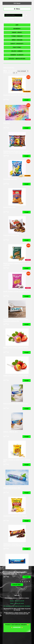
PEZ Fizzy (7, 123)
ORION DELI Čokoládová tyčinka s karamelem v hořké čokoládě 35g (15, 545)
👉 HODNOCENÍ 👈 (17, 627)
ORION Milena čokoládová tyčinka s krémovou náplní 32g (15, 573)
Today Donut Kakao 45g (11, 235)
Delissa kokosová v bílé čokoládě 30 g (16, 404)
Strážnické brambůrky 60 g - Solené (15, 95)
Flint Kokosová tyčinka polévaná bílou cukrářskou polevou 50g (16, 320)
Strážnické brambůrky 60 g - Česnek (15, 516)
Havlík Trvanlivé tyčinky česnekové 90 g (16, 291)
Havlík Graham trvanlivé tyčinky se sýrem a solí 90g (17, 264)
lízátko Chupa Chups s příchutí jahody (16, 347)
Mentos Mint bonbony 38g (12, 488)
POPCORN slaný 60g (10, 179)
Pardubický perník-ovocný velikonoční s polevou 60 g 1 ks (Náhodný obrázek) (16, 152)
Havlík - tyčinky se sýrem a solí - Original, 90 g (17, 461)
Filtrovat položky (9, 68)
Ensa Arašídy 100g (9, 207)
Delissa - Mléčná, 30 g (10, 432)
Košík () (19, 17)
